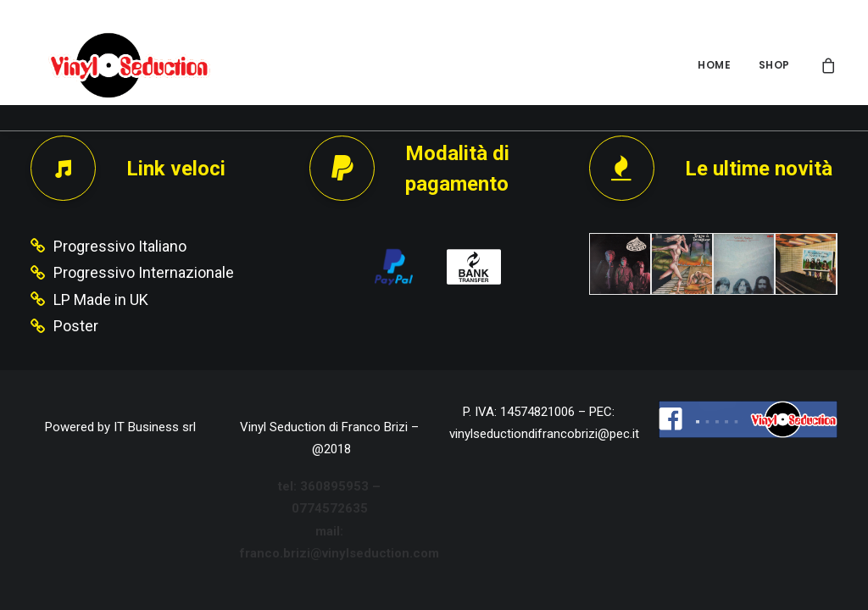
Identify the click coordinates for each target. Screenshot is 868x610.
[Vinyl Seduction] (116, 65)
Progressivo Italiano (120, 246)
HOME (714, 65)
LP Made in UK (101, 299)
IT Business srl (155, 427)
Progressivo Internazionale (144, 272)
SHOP (774, 65)
